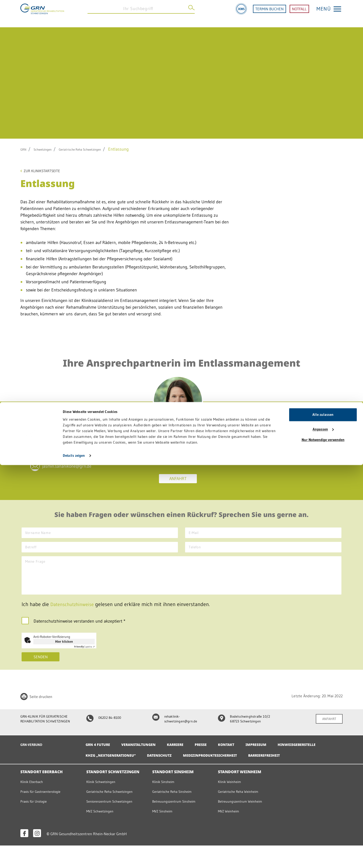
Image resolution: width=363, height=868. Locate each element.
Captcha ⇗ (84, 655)
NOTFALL (299, 14)
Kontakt (239, 756)
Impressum (272, 756)
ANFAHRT (328, 729)
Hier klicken (64, 650)
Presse (212, 756)
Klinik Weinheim (231, 804)
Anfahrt (178, 480)
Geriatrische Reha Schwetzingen (98, 149)
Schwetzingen (49, 149)
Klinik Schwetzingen (103, 804)
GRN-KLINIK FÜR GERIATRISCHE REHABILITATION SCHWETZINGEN (48, 731)
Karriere (184, 756)
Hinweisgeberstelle (107, 767)
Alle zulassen (323, 818)
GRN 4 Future (99, 756)
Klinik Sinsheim (165, 804)
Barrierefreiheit (104, 778)
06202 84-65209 (68, 450)
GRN (25, 149)
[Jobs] (241, 14)
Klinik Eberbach (34, 804)
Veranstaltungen (144, 756)
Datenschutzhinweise (74, 613)
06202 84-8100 (106, 727)
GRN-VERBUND (34, 756)
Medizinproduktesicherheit (278, 767)
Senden (41, 666)
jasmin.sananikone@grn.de (78, 474)
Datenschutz (222, 767)
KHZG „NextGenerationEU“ (168, 767)
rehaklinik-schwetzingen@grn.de (177, 729)
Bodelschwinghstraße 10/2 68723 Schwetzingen (243, 731)
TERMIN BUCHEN (269, 14)
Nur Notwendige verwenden (323, 843)
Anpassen (323, 832)
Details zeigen (74, 859)
